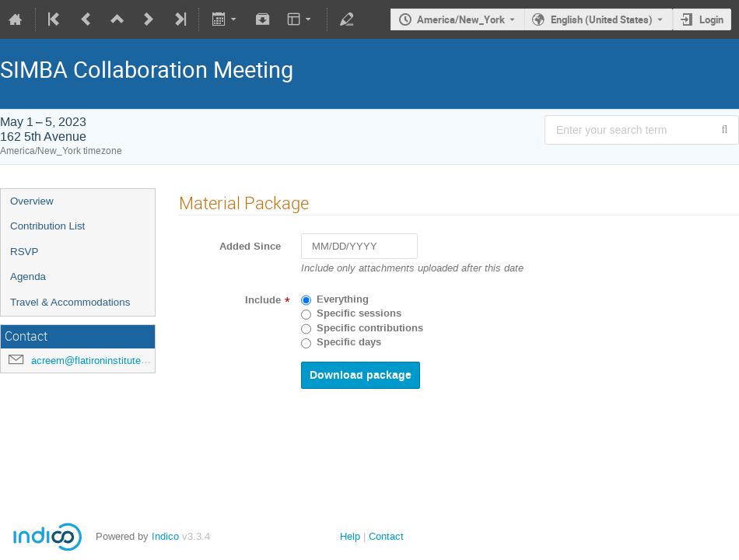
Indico (165, 536)
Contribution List (47, 226)
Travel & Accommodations (70, 302)
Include (263, 300)
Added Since (250, 247)
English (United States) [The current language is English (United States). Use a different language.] (602, 19)
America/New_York (461, 19)
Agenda (28, 276)
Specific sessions (359, 313)
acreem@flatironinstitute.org (95, 360)
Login (711, 19)
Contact (386, 536)
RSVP (24, 252)
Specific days (349, 342)
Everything (343, 299)
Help (350, 536)
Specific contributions (370, 328)
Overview (32, 201)
